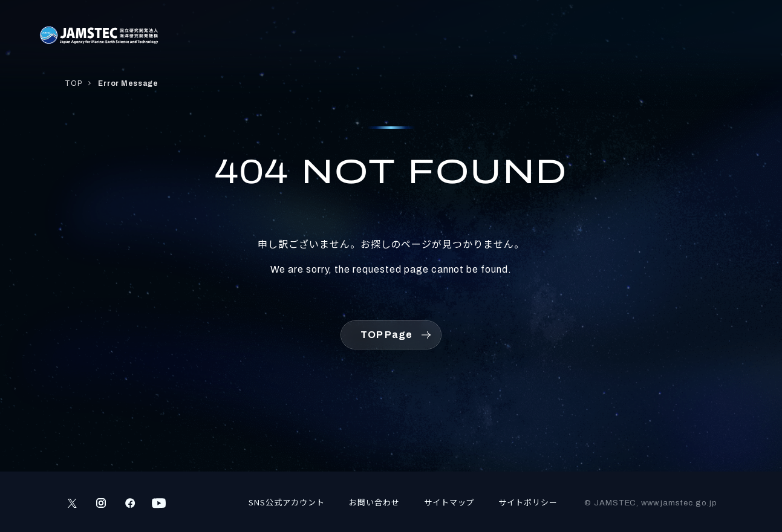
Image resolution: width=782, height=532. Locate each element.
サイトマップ (449, 502)
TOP (73, 83)
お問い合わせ (374, 502)
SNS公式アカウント (287, 502)
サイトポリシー (528, 502)
